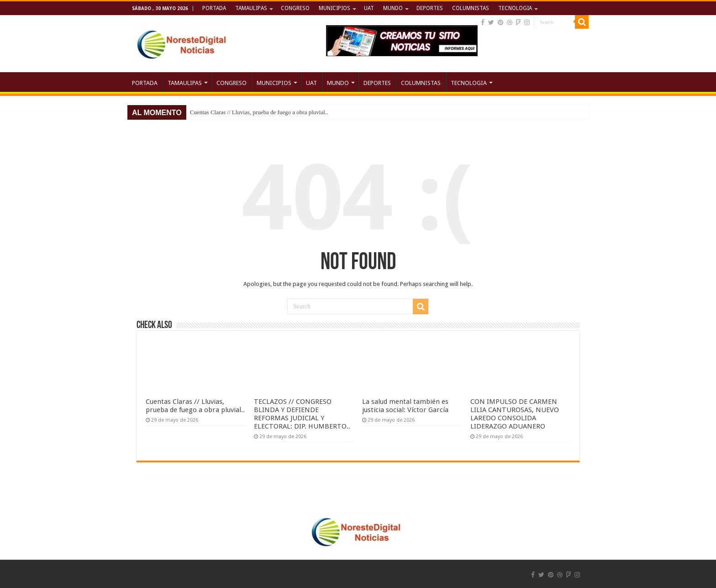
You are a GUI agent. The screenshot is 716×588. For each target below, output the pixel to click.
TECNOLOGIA (515, 8)
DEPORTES (430, 8)
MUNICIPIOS (334, 8)
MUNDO (393, 8)
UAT (369, 8)
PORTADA (214, 8)
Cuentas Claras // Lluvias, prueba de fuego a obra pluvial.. (259, 112)
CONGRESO (295, 8)
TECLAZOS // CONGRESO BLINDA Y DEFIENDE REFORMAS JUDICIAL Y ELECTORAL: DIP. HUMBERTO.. (302, 414)
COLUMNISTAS (471, 8)
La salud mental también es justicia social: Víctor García (405, 406)
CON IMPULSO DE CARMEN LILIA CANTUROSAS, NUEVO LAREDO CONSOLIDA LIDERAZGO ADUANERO (515, 414)
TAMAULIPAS (251, 8)
